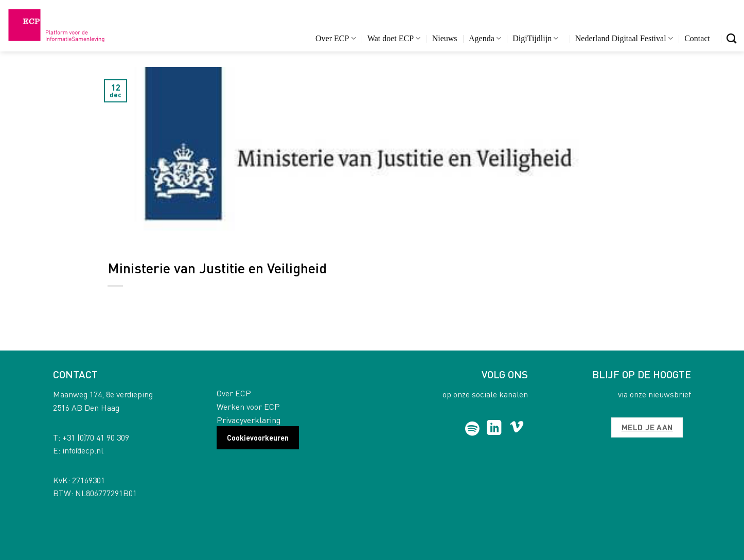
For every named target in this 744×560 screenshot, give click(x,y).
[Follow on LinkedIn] (494, 429)
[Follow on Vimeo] (517, 429)
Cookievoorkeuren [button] (258, 437)
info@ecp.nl (83, 450)
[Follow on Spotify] (473, 429)
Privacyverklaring (249, 420)
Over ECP (336, 38)
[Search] (731, 38)
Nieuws (445, 38)
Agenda (485, 38)
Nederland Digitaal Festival (624, 38)
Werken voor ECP (248, 406)
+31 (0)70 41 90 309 (96, 437)
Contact (697, 38)
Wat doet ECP (394, 38)
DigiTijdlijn (535, 38)
